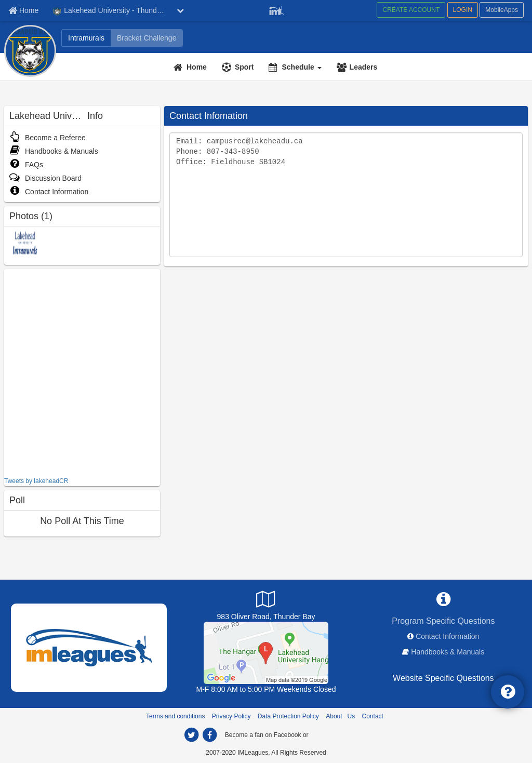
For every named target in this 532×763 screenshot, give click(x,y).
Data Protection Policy (288, 716)
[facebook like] (82, 372)
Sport (244, 67)
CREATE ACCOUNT (411, 10)
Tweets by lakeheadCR (36, 481)
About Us (340, 716)
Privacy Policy (231, 716)
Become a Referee (48, 138)
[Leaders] (358, 67)
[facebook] (209, 735)
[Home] (191, 67)
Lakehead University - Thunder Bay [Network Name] (112, 11)
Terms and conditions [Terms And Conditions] (175, 716)
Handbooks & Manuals (54, 151)
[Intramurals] (86, 38)
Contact (373, 716)
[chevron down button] (180, 10)
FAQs (26, 165)
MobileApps (502, 10)
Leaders (364, 67)
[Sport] (239, 67)
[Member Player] (276, 9)
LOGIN (463, 10)
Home (197, 67)
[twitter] (191, 735)
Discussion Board (45, 178)
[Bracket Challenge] (147, 38)
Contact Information (49, 192)
